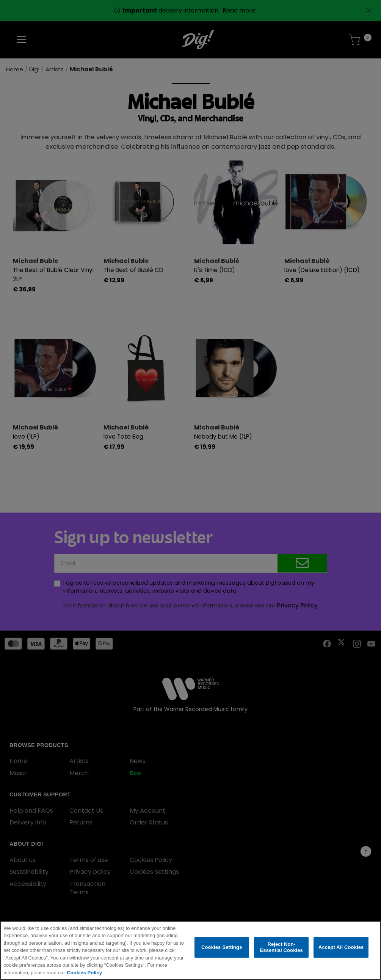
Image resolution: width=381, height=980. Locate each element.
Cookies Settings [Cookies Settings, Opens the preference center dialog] (222, 948)
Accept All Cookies (341, 948)
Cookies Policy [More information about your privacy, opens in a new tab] (84, 973)
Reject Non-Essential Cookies (281, 948)
